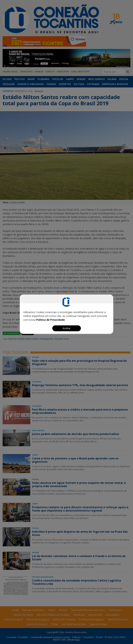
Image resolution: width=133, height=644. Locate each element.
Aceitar (67, 328)
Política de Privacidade (51, 320)
